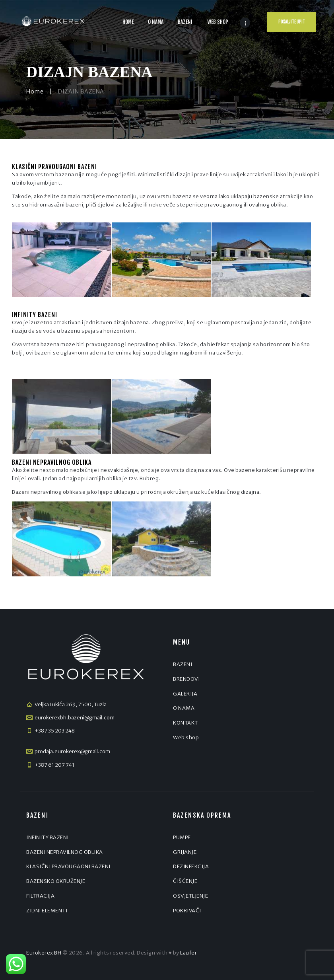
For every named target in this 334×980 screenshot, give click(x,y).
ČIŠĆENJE (185, 881)
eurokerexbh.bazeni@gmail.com (75, 718)
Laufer (188, 953)
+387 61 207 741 (54, 765)
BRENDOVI (186, 679)
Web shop (186, 737)
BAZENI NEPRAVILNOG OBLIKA (65, 852)
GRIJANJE (185, 852)
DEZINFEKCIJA (191, 866)
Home (35, 92)
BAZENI (183, 664)
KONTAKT (185, 723)
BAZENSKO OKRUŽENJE (56, 881)
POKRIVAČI (187, 911)
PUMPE (182, 837)
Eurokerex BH (44, 953)
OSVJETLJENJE (190, 896)
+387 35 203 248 (55, 731)
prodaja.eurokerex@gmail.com (72, 751)
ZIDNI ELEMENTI (47, 911)
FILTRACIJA (40, 896)
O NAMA (184, 708)
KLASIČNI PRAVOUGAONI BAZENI (68, 866)
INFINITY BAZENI (48, 837)
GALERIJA (185, 694)
